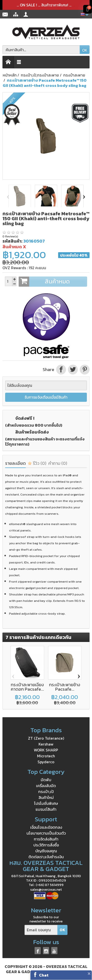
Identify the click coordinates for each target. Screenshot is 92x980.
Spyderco (46, 762)
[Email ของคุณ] (41, 930)
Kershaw (46, 744)
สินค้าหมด (53, 281)
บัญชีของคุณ (46, 851)
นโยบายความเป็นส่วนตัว (46, 833)
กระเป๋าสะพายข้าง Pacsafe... (65, 687)
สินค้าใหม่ (46, 797)
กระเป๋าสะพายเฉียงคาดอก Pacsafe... (27, 687)
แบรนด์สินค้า (46, 809)
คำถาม (58, 463)
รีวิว (37, 463)
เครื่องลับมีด (46, 786)
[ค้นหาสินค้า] (41, 50)
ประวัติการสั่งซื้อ (46, 845)
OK (85, 50)
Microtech (46, 756)
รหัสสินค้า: (12, 241)
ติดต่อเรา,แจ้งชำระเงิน (46, 857)
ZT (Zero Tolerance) (46, 738)
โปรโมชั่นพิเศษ (46, 803)
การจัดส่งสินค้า (46, 839)
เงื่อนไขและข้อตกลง (46, 827)
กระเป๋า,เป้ (46, 792)
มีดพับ (46, 780)
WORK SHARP (46, 750)
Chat (44, 975)
